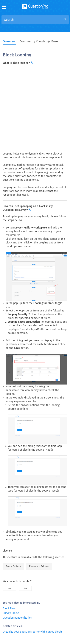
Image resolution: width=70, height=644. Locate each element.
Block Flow (9, 608)
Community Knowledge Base (39, 41)
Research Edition (39, 566)
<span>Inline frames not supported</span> (35, 108)
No (25, 589)
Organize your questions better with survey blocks (33, 632)
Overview (9, 41)
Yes (9, 589)
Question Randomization (17, 618)
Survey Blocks (11, 613)
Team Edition (13, 566)
